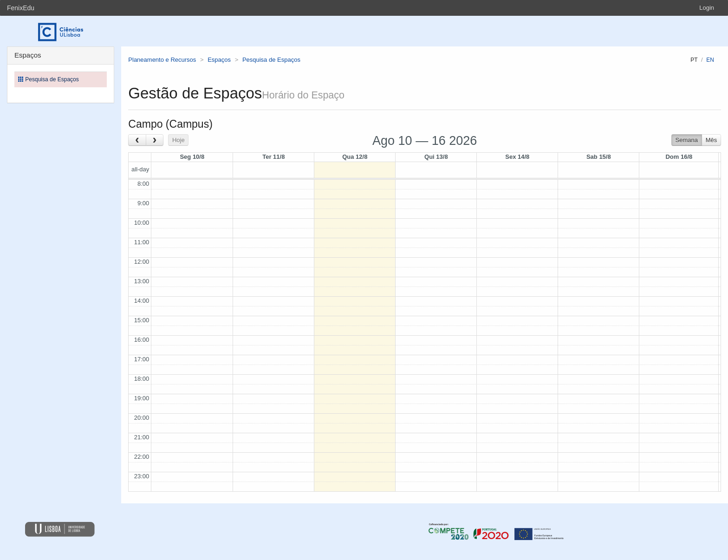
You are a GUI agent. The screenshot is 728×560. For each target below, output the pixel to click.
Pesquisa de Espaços (271, 60)
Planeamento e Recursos (162, 60)
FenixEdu (21, 8)
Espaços (219, 60)
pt (694, 60)
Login (707, 8)
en (710, 60)
